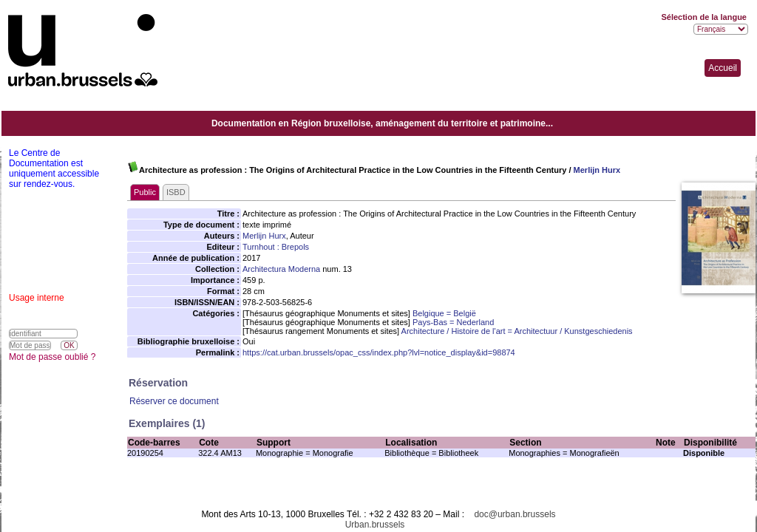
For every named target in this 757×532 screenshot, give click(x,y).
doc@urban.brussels (515, 514)
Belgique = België (444, 313)
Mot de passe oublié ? (52, 357)
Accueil (723, 68)
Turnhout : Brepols (276, 247)
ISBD (176, 192)
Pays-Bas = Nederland (453, 322)
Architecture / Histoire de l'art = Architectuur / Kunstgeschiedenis (517, 331)
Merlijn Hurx (597, 170)
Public (145, 192)
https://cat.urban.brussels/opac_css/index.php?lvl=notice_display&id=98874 (379, 352)
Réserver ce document (174, 401)
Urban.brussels (375, 525)
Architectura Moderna (281, 269)
